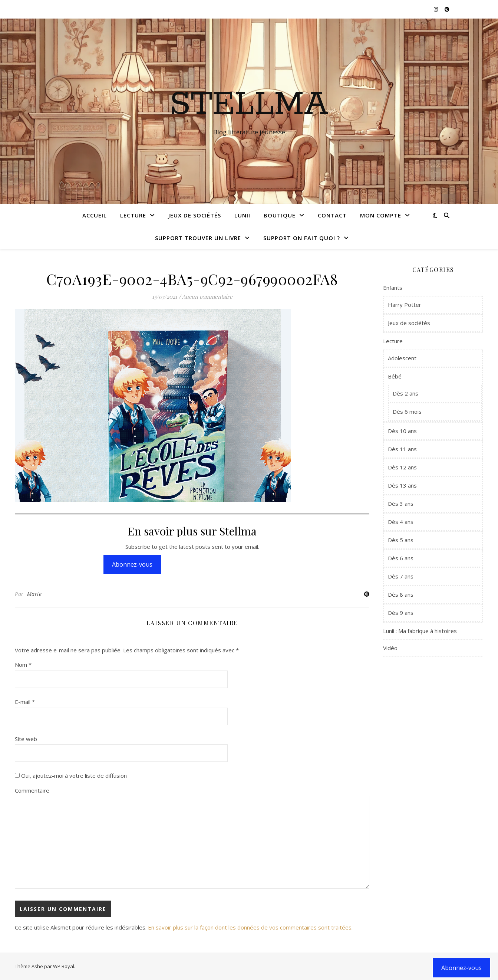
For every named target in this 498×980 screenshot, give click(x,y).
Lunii (242, 215)
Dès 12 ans (402, 467)
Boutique (280, 215)
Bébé (395, 376)
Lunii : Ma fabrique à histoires (420, 631)
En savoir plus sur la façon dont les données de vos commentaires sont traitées (250, 927)
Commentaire (32, 790)
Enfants (393, 288)
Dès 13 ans (402, 485)
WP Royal (64, 966)
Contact (332, 215)
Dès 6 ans (401, 558)
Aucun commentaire (207, 296)
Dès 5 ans (401, 540)
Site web (26, 739)
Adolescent (402, 358)
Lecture (133, 215)
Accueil (95, 215)
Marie (34, 594)
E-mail (25, 702)
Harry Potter (405, 305)
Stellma (249, 105)
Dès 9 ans (401, 613)
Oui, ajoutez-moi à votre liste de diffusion (71, 776)
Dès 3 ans (401, 504)
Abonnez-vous (132, 564)
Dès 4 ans (401, 522)
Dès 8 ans (401, 594)
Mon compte (381, 215)
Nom (23, 665)
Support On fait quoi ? (302, 238)
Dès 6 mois (407, 412)
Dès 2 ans (405, 393)
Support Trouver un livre (198, 238)
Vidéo (390, 648)
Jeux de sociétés (195, 215)
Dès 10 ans (402, 431)
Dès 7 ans (401, 576)
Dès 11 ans (402, 449)
